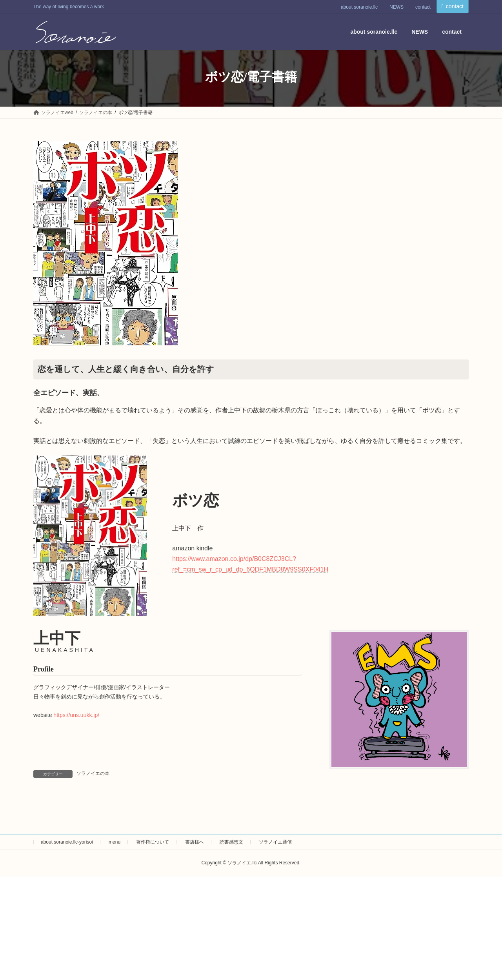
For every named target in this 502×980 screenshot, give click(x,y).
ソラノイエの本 (93, 773)
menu (115, 842)
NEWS (397, 7)
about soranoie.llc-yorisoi (67, 842)
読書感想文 (231, 842)
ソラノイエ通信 (275, 842)
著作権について (153, 842)
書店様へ (195, 842)
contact (423, 7)
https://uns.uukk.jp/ (76, 715)
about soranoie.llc (359, 7)
